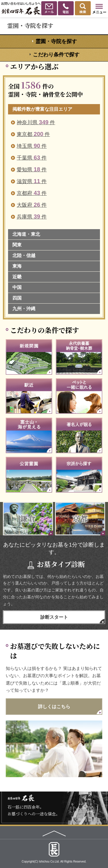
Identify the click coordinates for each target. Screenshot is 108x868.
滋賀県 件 (32, 181)
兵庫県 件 (32, 217)
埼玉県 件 (32, 146)
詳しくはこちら (54, 707)
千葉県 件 (32, 158)
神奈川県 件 (36, 122)
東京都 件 (33, 134)
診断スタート (54, 617)
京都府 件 (32, 193)
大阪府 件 (32, 205)
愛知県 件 (32, 170)
